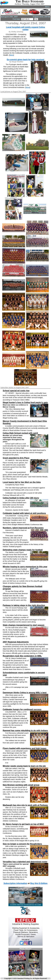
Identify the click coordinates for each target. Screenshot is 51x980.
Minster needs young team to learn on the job (24, 766)
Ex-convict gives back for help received (25, 60)
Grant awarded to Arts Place (16, 458)
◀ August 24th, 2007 (9, 17)
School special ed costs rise (16, 391)
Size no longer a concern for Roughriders (22, 844)
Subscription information (15, 883)
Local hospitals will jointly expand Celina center (25, 28)
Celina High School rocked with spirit (20, 433)
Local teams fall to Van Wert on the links (22, 482)
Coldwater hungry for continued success (22, 709)
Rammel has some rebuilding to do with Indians (25, 731)
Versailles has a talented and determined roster (25, 862)
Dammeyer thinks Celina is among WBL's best (25, 693)
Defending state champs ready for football (23, 550)
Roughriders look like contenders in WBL (22, 656)
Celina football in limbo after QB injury (21, 498)
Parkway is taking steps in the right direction (24, 605)
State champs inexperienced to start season (24, 625)
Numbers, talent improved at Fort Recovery (23, 528)
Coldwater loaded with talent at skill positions (24, 513)
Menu (48, 7)
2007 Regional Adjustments (16, 642)
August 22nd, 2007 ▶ (41, 17)
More (11, 55)
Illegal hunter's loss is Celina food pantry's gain (25, 403)
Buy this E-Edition (39, 883)
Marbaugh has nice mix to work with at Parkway (25, 805)
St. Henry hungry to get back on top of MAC (23, 824)
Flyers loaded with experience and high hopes (25, 748)
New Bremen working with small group (21, 785)
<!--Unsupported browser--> (25, 962)
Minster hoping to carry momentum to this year (25, 567)
